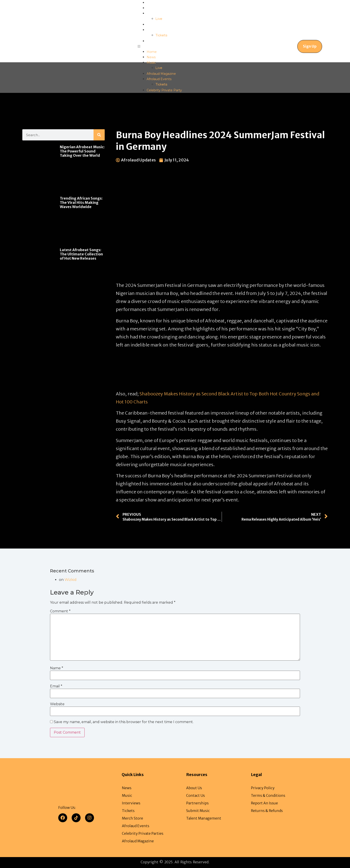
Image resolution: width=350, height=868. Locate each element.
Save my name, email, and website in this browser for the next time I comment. (124, 722)
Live (159, 19)
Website (57, 704)
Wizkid (71, 580)
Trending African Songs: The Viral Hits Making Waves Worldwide (81, 202)
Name (57, 668)
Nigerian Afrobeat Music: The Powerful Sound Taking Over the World (82, 151)
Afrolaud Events (159, 30)
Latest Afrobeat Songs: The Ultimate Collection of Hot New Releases (81, 254)
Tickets (161, 36)
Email (56, 686)
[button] (160, 46)
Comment (60, 611)
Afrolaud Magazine (161, 25)
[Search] (99, 135)
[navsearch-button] (278, 46)
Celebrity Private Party (164, 41)
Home (152, 3)
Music (151, 13)
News (151, 8)
